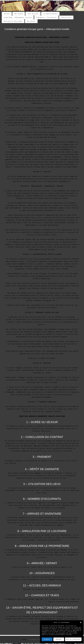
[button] (81, 622)
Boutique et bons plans (13, 21)
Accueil (7, 14)
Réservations (66, 18)
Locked (24, 640)
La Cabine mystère (50, 14)
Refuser (59, 639)
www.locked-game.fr (13, 208)
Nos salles (19, 14)
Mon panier (31, 21)
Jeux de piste (33, 14)
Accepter (47, 639)
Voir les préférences (73, 639)
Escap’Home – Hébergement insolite (18, 18)
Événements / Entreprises (46, 18)
